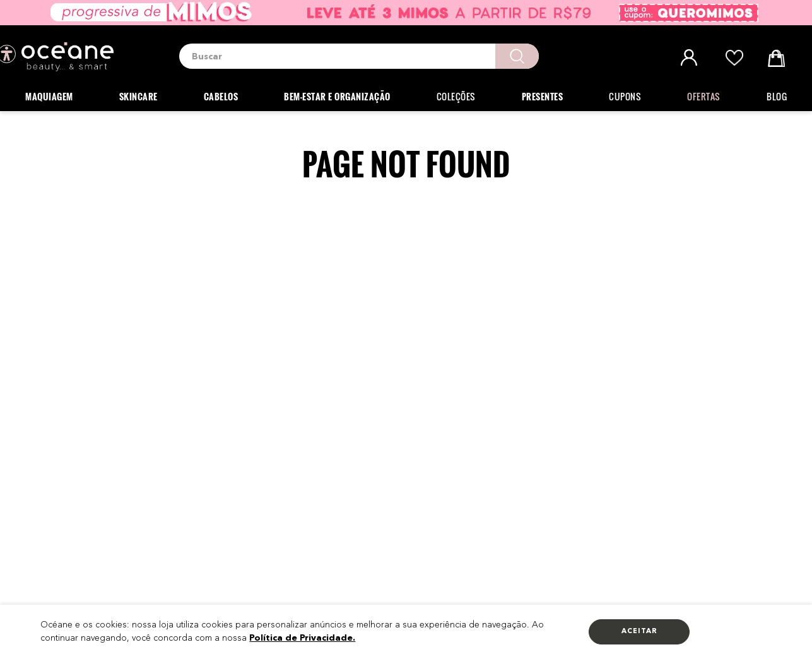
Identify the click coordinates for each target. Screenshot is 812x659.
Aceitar (639, 632)
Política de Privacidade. (302, 638)
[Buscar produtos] (517, 56)
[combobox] (359, 56)
